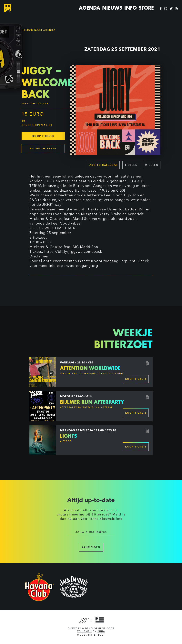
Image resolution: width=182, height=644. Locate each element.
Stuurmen (84, 631)
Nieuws (112, 8)
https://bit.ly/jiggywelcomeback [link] (73, 252)
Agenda (90, 8)
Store (146, 8)
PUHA (101, 631)
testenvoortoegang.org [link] (77, 266)
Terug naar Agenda (39, 30)
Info (131, 8)
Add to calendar (104, 165)
